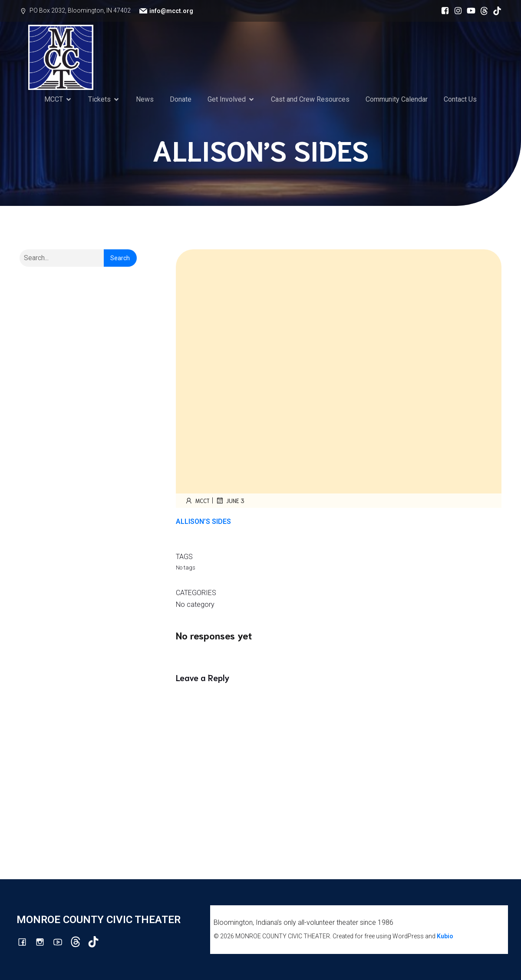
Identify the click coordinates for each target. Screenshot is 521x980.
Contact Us (460, 99)
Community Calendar (397, 99)
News (145, 99)
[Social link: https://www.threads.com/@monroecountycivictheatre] (482, 11)
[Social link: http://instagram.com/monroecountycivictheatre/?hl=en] (456, 11)
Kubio (445, 936)
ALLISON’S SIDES (203, 521)
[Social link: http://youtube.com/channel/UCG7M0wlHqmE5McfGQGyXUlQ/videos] (469, 11)
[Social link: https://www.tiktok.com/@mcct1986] (495, 11)
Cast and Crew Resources (310, 99)
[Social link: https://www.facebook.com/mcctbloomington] (443, 11)
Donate (181, 99)
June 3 (230, 500)
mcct (197, 500)
